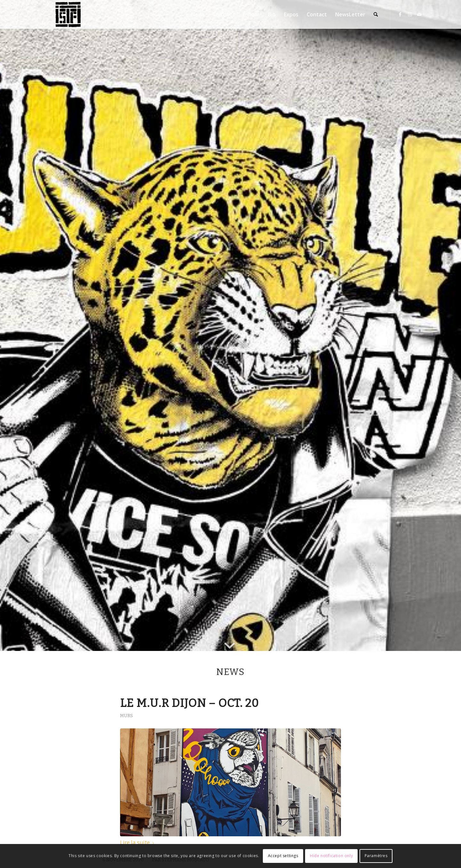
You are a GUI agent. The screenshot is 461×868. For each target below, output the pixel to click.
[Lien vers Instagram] (410, 14)
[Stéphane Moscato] (68, 14)
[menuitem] (198, 14)
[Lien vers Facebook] (400, 14)
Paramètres (376, 856)
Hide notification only (331, 856)
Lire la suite (138, 843)
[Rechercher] (376, 14)
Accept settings (283, 856)
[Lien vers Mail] (419, 14)
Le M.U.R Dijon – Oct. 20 (189, 703)
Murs (126, 716)
